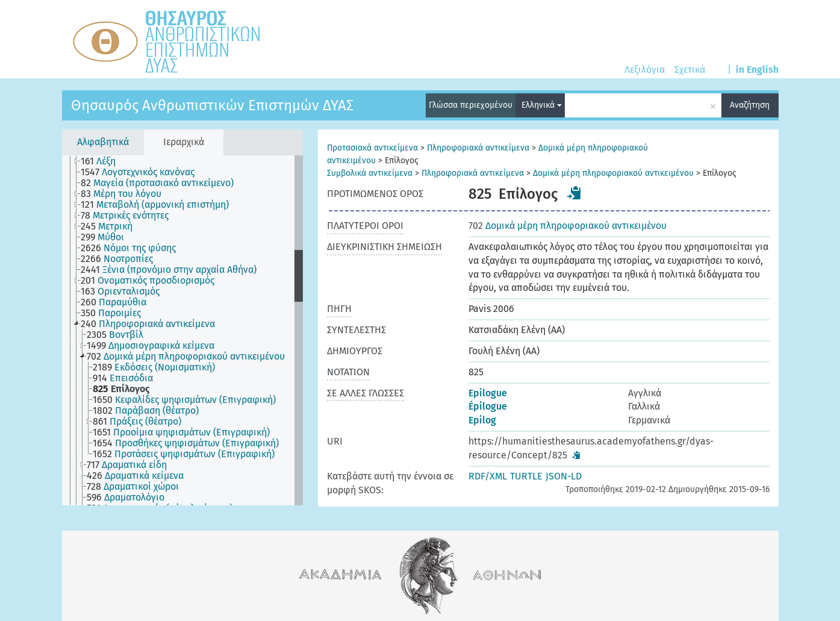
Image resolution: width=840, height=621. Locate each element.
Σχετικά (690, 70)
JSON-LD (564, 476)
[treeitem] (103, 161)
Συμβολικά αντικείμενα (370, 173)
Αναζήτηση (750, 105)
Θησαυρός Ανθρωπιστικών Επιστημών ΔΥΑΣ (212, 105)
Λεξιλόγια (645, 70)
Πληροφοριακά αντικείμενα (478, 148)
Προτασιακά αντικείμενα (372, 148)
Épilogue (488, 406)
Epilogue (488, 393)
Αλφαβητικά (103, 142)
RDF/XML (488, 476)
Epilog (482, 420)
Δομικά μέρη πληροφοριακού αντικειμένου (613, 173)
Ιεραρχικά (184, 142)
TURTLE (526, 476)
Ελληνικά (542, 105)
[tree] (182, 330)
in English (757, 70)
